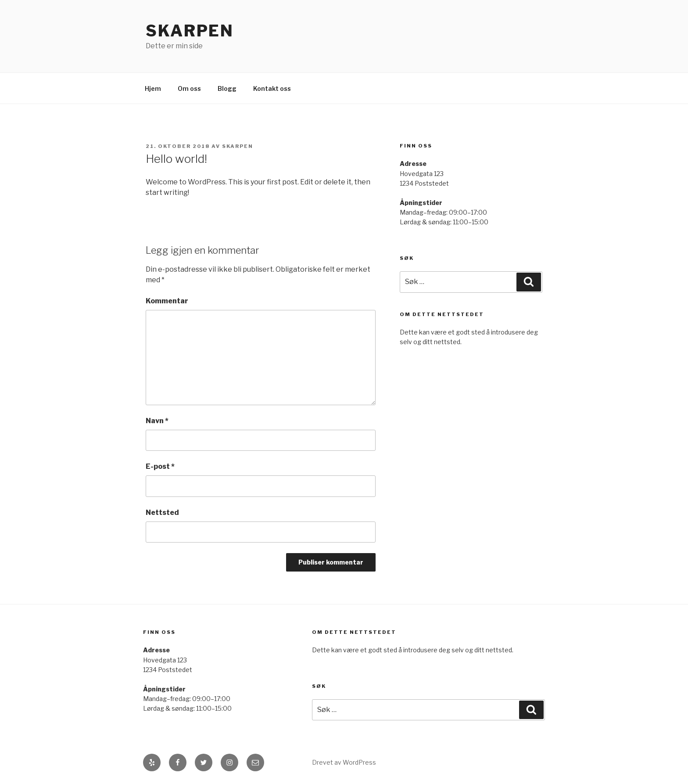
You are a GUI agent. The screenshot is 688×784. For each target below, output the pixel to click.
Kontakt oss (272, 88)
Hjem (153, 88)
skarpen (238, 146)
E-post (160, 466)
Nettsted (162, 512)
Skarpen (190, 31)
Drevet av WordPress (344, 762)
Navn (157, 421)
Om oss (189, 88)
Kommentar (167, 301)
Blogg (227, 88)
